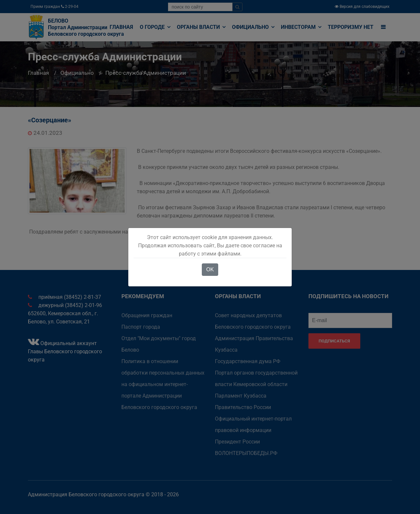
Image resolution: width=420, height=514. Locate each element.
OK (210, 269)
